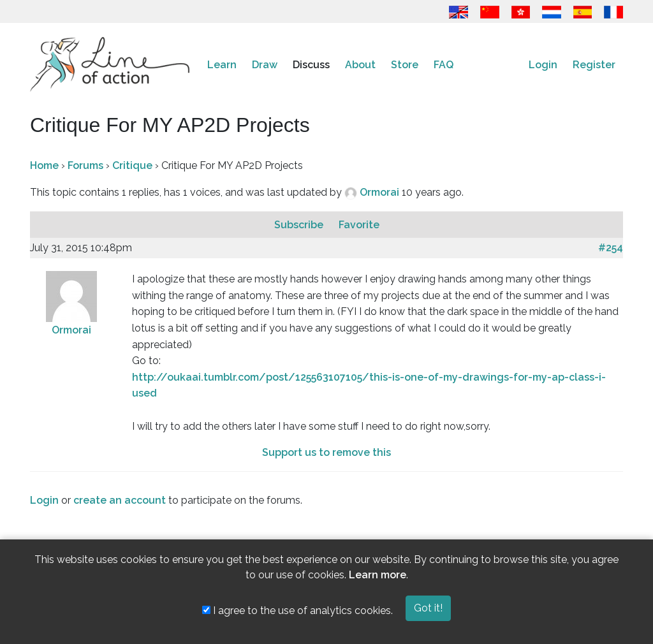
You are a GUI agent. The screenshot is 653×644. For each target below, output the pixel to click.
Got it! (428, 608)
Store (405, 65)
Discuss (311, 65)
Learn (222, 65)
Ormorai (381, 192)
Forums (85, 165)
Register (594, 65)
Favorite (359, 225)
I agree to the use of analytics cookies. (297, 611)
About (360, 65)
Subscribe (300, 225)
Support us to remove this (326, 452)
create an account (120, 500)
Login (543, 65)
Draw (265, 65)
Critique (132, 165)
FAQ (444, 65)
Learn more (378, 575)
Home (44, 165)
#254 (611, 248)
